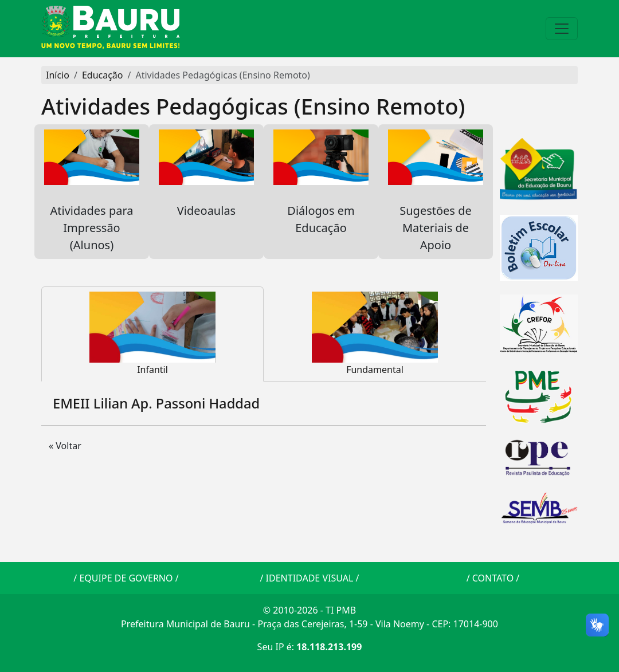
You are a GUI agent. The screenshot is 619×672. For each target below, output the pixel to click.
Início (58, 75)
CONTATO (493, 578)
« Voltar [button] (65, 446)
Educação (103, 75)
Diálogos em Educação (321, 182)
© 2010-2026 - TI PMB (309, 610)
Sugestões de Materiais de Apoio (436, 191)
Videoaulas (206, 182)
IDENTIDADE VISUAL (310, 578)
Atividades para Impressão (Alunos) (92, 191)
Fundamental (375, 334)
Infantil (152, 334)
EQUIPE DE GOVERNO (126, 578)
